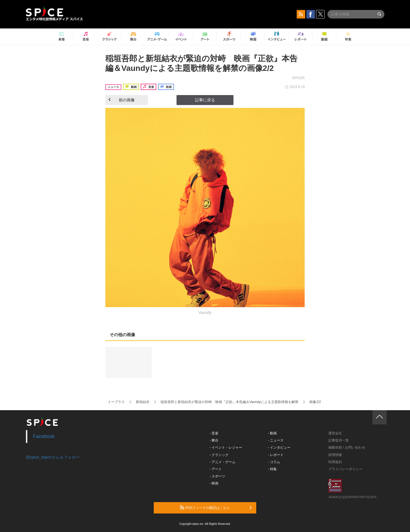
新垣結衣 (143, 402)
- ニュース (276, 440)
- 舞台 (214, 440)
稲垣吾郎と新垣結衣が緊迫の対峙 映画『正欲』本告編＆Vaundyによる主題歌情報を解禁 (229, 402)
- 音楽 (214, 433)
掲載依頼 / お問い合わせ (347, 447)
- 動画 (272, 433)
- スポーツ (217, 476)
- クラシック (219, 455)
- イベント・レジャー (226, 447)
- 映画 (214, 483)
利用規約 (335, 462)
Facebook (44, 436)
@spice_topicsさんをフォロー (53, 457)
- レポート (276, 455)
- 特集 (272, 469)
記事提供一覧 (339, 440)
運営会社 (335, 433)
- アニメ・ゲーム (223, 462)
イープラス (116, 402)
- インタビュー (279, 447)
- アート (216, 469)
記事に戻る (205, 100)
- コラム (274, 462)
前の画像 (122, 100)
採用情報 (335, 455)
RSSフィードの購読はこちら (216, 508)
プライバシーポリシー (345, 469)
